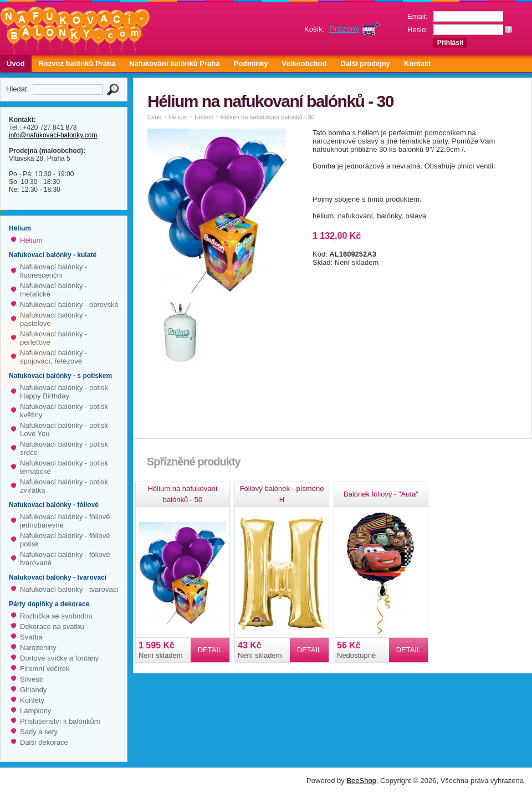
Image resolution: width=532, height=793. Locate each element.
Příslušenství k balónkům (60, 721)
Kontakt (417, 63)
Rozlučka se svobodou (56, 616)
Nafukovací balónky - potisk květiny (64, 411)
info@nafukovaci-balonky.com (53, 135)
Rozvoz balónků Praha (77, 63)
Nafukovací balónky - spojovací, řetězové (53, 357)
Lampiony (35, 711)
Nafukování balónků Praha (174, 63)
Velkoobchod (305, 63)
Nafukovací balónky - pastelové (53, 319)
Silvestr (32, 679)
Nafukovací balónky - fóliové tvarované (65, 559)
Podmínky (250, 63)
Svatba (31, 637)
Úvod (16, 63)
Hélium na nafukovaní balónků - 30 (268, 117)
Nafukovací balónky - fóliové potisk (65, 540)
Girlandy (33, 690)
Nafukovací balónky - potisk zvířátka (64, 486)
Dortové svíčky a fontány (59, 658)
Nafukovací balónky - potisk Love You (64, 429)
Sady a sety (39, 732)
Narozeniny (38, 648)
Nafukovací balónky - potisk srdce (64, 448)
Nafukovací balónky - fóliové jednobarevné (65, 521)
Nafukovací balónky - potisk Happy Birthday (64, 392)
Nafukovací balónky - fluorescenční (53, 271)
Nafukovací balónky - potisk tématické (64, 467)
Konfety (32, 700)
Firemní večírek (45, 669)
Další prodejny (366, 63)
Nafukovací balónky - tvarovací (69, 589)
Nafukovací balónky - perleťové (53, 338)
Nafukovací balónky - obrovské (69, 305)
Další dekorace (44, 742)
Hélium (31, 240)
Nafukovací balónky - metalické (53, 290)
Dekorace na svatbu (52, 626)
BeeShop (361, 781)
